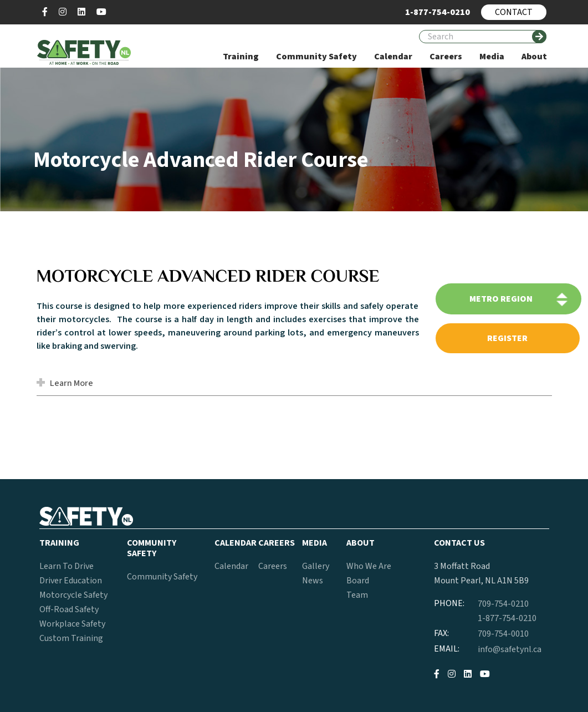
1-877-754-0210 (507, 618)
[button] (42, 384)
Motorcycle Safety (73, 595)
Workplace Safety (72, 624)
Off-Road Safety (69, 609)
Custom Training (71, 638)
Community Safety (162, 577)
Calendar (231, 566)
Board (358, 581)
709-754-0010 (503, 634)
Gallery (316, 566)
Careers (273, 566)
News (313, 581)
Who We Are (369, 566)
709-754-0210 (503, 604)
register (507, 338)
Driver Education (71, 581)
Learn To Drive (67, 566)
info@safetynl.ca (510, 649)
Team (357, 595)
